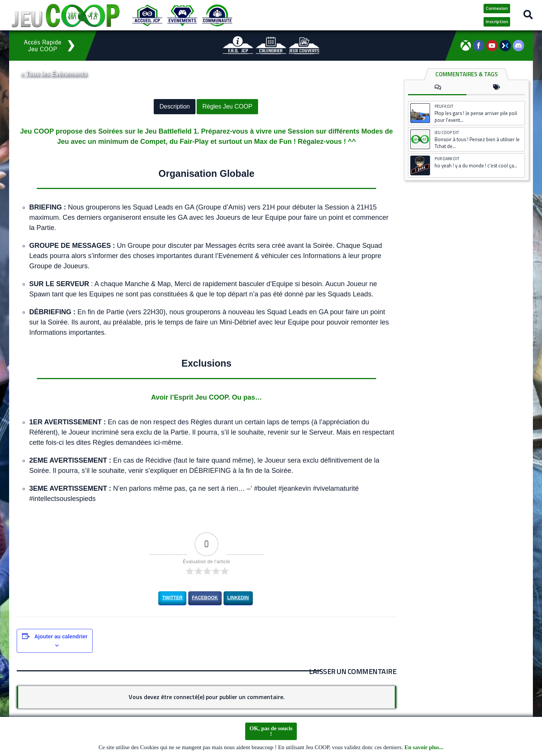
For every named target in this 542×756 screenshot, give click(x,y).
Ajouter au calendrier (61, 636)
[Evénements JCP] (182, 15)
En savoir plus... (424, 747)
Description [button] (175, 106)
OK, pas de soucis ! (271, 731)
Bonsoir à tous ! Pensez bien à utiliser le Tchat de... (477, 143)
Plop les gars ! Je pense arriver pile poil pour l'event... (476, 117)
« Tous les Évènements (54, 74)
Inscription (497, 21)
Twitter (172, 598)
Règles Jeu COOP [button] (227, 106)
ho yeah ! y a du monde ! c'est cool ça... (476, 165)
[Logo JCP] (66, 15)
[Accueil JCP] (147, 15)
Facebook (205, 598)
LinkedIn (238, 598)
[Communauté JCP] (217, 15)
